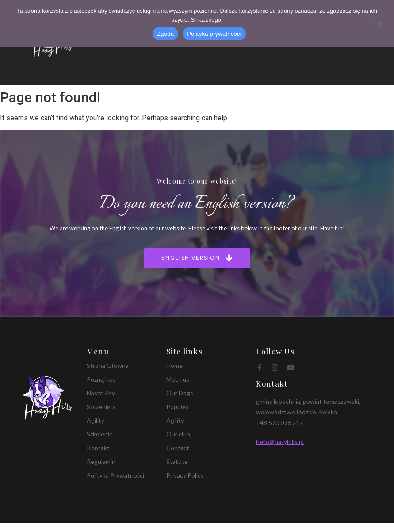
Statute (177, 461)
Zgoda (165, 34)
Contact (178, 448)
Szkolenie (100, 434)
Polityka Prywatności (115, 475)
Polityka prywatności (214, 34)
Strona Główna (108, 366)
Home (174, 366)
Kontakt (98, 448)
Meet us (178, 379)
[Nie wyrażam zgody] (380, 23)
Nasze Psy (101, 393)
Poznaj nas (101, 379)
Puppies (178, 407)
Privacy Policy (185, 475)
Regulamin (101, 461)
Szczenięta (101, 407)
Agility (96, 420)
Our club (178, 434)
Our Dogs (180, 393)
